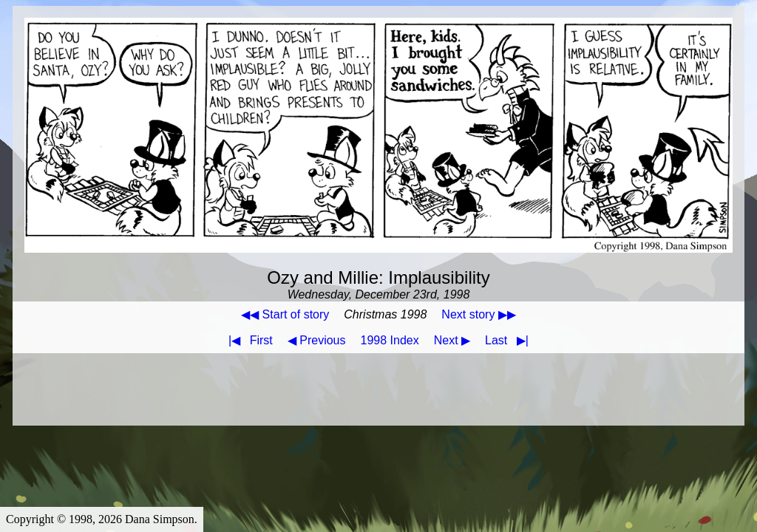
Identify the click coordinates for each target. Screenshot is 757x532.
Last (510, 340)
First (248, 340)
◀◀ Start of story (285, 314)
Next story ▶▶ (478, 314)
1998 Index (390, 340)
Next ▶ (452, 340)
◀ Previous (317, 340)
